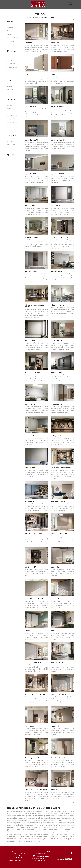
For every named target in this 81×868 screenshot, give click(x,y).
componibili (11, 119)
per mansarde (12, 122)
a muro (10, 105)
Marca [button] (10, 22)
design (9, 86)
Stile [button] (9, 80)
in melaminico (12, 67)
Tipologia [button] (12, 99)
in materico (11, 64)
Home (29, 17)
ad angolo (11, 112)
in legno (10, 60)
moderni (10, 90)
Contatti (69, 856)
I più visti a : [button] (13, 154)
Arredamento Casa (40, 17)
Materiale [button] (12, 51)
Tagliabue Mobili (13, 38)
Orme (9, 34)
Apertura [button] (12, 136)
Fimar (9, 31)
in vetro (10, 71)
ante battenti (12, 141)
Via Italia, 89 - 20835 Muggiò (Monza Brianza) (40, 858)
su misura (11, 126)
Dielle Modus (11, 27)
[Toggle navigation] (71, 4)
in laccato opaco (13, 57)
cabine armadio (13, 115)
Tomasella (11, 41)
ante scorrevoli (12, 145)
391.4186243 (42, 861)
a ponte (10, 109)
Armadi (52, 17)
